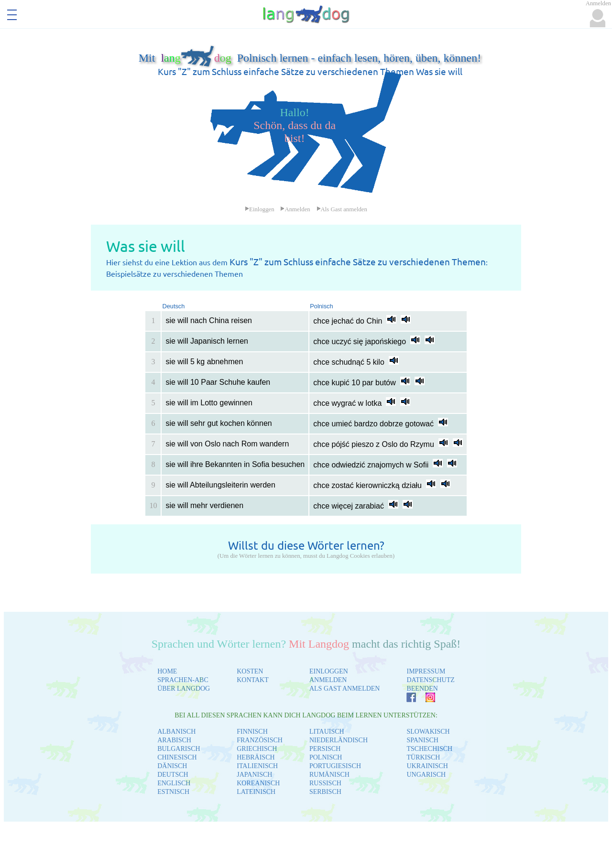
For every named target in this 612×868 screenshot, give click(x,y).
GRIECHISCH (257, 749)
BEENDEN (422, 689)
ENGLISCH (174, 783)
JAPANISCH (254, 775)
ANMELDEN (328, 680)
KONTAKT (253, 680)
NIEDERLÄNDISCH (339, 740)
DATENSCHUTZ (430, 680)
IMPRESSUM (426, 671)
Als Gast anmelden (342, 209)
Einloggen (260, 209)
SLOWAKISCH (428, 732)
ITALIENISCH (257, 766)
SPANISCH (422, 740)
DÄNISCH (172, 766)
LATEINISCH (256, 792)
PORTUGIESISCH (335, 766)
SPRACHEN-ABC (183, 680)
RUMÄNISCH (329, 775)
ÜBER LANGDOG (184, 689)
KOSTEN (250, 671)
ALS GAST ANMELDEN (345, 689)
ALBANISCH (176, 732)
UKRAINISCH (427, 766)
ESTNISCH (173, 792)
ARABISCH (174, 740)
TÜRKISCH (423, 757)
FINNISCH (252, 732)
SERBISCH (325, 792)
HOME (167, 671)
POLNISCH (326, 757)
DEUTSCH (173, 775)
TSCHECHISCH (429, 749)
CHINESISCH (177, 757)
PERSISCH (325, 749)
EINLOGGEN (329, 671)
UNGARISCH (426, 775)
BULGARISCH (179, 749)
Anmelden (295, 209)
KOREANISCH (258, 783)
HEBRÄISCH (256, 757)
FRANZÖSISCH (260, 740)
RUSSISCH (325, 783)
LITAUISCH (327, 732)
